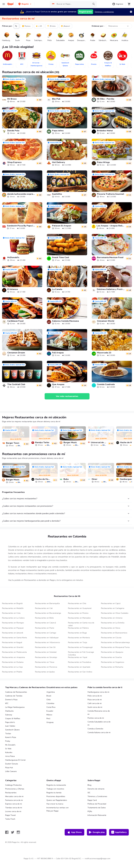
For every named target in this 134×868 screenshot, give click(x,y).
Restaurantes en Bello (44, 618)
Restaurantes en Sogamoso (113, 662)
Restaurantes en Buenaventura (114, 633)
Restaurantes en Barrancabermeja (115, 642)
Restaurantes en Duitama (13, 662)
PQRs (90, 811)
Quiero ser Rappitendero (57, 800)
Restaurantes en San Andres (80, 672)
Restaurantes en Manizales (79, 618)
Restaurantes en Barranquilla (47, 603)
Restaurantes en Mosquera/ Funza (115, 647)
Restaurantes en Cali (44, 608)
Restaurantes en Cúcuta (111, 638)
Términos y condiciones (104, 12)
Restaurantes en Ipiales (45, 672)
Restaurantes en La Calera (13, 618)
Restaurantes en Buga (77, 633)
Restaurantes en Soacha (111, 657)
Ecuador (50, 711)
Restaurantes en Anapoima (13, 657)
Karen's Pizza (11, 737)
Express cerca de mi (14, 804)
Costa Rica (51, 707)
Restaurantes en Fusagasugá (80, 647)
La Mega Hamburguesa (15, 707)
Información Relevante (97, 815)
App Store (74, 832)
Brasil (49, 696)
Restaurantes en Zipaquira (112, 652)
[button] (25, 4)
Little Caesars (11, 771)
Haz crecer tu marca (55, 804)
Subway (9, 715)
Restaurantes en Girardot (13, 647)
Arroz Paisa (10, 756)
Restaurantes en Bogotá (12, 603)
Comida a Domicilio (95, 729)
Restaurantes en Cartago (46, 633)
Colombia (50, 703)
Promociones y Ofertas (15, 789)
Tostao (8, 734)
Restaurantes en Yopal (78, 657)
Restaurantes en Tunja (78, 642)
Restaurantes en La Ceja (12, 667)
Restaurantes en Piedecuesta (14, 652)
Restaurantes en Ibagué (12, 642)
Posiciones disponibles (56, 796)
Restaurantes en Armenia (112, 618)
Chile (49, 700)
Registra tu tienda (54, 793)
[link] (22, 89)
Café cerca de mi (95, 703)
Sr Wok (8, 749)
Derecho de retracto (96, 789)
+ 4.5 (39, 26)
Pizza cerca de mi (95, 700)
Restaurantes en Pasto (45, 628)
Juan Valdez (10, 726)
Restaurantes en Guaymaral (80, 608)
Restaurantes (11, 793)
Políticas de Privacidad (97, 804)
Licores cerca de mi (13, 811)
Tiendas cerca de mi (14, 808)
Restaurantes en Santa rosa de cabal (81, 624)
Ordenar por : (98, 26)
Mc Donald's (10, 745)
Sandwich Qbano (12, 730)
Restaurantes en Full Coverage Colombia (81, 653)
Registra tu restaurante (56, 785)
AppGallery (119, 832)
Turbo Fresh (10, 819)
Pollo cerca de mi (95, 696)
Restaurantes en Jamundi (13, 633)
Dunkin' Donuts (12, 764)
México (49, 715)
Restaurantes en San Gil (45, 647)
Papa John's (10, 722)
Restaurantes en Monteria (79, 638)
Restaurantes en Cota (11, 613)
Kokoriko (9, 752)
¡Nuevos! (65, 26)
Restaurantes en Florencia (46, 667)
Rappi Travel (10, 815)
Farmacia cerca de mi (14, 800)
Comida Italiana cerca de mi (99, 732)
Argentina (51, 692)
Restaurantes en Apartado (79, 667)
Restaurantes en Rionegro (13, 623)
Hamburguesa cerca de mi (98, 692)
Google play (97, 832)
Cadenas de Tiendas (14, 696)
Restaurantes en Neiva (111, 628)
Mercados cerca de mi (14, 796)
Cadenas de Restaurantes (16, 692)
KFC (7, 703)
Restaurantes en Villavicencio (48, 642)
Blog (89, 785)
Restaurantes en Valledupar (47, 638)
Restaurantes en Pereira (78, 613)
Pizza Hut (9, 768)
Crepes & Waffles (13, 719)
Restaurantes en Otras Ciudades (115, 613)
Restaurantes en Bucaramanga (48, 613)
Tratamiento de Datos (97, 808)
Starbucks (9, 711)
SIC (89, 793)
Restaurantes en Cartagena (113, 608)
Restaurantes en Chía (77, 603)
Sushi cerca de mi (95, 707)
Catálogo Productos (13, 785)
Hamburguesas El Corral (15, 760)
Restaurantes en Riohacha (112, 667)
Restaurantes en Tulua (45, 662)
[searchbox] (73, 4)
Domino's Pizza (11, 700)
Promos (26, 26)
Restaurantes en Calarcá (45, 623)
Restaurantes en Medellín (13, 608)
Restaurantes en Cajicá (111, 603)
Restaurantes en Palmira (78, 628)
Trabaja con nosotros (55, 789)
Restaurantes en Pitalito (12, 672)
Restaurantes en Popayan (13, 628)
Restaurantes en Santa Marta (14, 638)
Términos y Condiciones (97, 796)
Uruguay (50, 722)
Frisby (8, 741)
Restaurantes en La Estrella (113, 623)
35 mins (51, 26)
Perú (48, 719)
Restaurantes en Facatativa (80, 662)
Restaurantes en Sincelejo (46, 657)
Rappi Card (92, 800)
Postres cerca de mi (96, 718)
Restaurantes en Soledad (46, 652)
